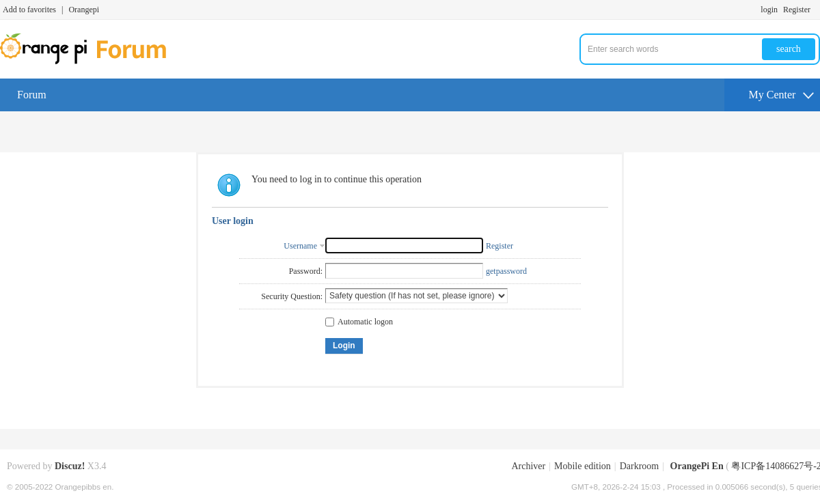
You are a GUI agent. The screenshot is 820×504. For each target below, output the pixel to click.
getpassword (506, 271)
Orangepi (84, 10)
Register (797, 10)
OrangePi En (697, 466)
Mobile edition (583, 466)
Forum (32, 95)
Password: (306, 271)
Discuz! (70, 466)
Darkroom (640, 466)
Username (300, 246)
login (769, 10)
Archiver (528, 466)
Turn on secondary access (817, 10)
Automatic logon (359, 322)
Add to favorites (29, 10)
